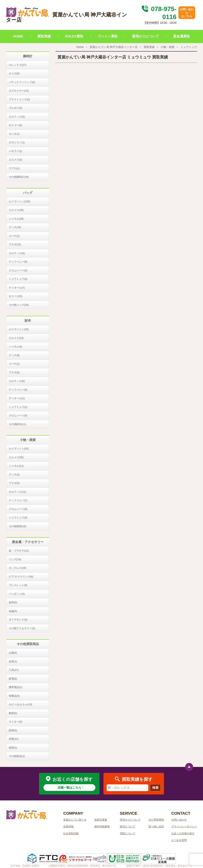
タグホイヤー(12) (19, 91)
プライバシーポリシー (184, 826)
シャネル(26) (16, 219)
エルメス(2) (15, 160)
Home (80, 47)
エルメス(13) (16, 338)
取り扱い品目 (156, 826)
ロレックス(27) (17, 65)
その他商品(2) (17, 756)
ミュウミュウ (189, 47)
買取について (128, 833)
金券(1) (13, 661)
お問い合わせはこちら (187, 13)
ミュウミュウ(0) (18, 279)
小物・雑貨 (168, 47)
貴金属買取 (181, 36)
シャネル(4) (15, 347)
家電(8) (13, 679)
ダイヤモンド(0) (18, 620)
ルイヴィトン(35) (19, 329)
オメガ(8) (14, 73)
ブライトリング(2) (19, 99)
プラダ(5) (14, 372)
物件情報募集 (102, 826)
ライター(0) (15, 722)
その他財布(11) (17, 424)
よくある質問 (179, 840)
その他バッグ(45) (19, 305)
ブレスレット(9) (18, 585)
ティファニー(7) (18, 500)
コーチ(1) (14, 236)
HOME (18, 36)
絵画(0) (13, 730)
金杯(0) (13, 602)
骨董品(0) (14, 696)
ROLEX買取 (74, 36)
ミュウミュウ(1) (18, 407)
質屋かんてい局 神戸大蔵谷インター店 (114, 47)
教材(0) (13, 713)
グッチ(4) (14, 475)
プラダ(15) (15, 244)
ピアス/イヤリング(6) (21, 577)
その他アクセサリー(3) (22, 628)
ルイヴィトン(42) (19, 449)
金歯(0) (13, 611)
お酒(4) (13, 653)
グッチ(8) (14, 355)
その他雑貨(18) (17, 526)
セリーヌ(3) (15, 296)
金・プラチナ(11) (19, 551)
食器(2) (13, 748)
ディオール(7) (17, 288)
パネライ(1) (15, 151)
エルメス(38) (16, 210)
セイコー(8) (15, 125)
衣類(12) (14, 739)
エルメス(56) (16, 457)
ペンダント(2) (17, 594)
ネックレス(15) (17, 568)
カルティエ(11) (17, 492)
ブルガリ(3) (15, 108)
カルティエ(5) (17, 117)
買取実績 (44, 36)
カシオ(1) (14, 134)
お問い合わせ (179, 820)
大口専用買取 (156, 820)
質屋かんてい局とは (75, 820)
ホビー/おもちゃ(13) (20, 704)
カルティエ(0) (17, 253)
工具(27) (14, 670)
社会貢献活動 (71, 833)
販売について (128, 826)
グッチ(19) (15, 227)
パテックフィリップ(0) (22, 82)
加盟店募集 (101, 820)
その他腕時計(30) (19, 177)
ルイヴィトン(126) (19, 201)
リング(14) (15, 559)
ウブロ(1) (14, 168)
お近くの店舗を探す (183, 833)
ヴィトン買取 (108, 36)
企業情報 (68, 826)
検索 (155, 788)
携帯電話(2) (15, 687)
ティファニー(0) (18, 262)
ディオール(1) (17, 398)
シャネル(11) (16, 466)
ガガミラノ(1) (17, 142)
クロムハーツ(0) (18, 270)
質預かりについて (146, 36)
